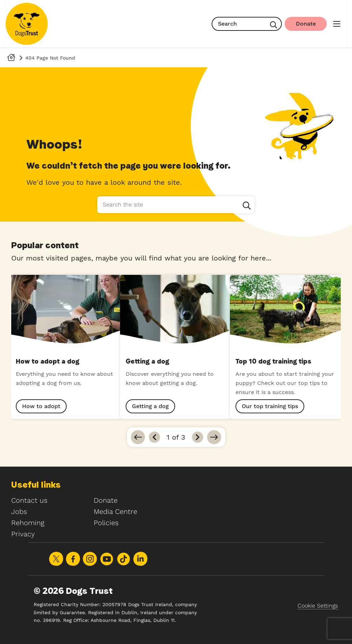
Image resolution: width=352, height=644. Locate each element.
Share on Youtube (107, 559)
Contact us (29, 500)
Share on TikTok (124, 559)
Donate (106, 500)
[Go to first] (138, 437)
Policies (106, 523)
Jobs (19, 511)
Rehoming (28, 523)
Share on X (56, 559)
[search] (247, 24)
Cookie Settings (318, 606)
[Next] (198, 437)
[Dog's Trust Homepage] (11, 58)
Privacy (23, 534)
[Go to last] (214, 437)
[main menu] (337, 24)
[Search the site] (176, 205)
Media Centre (115, 511)
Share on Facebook (73, 559)
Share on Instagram (90, 559)
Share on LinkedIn (140, 559)
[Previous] (154, 437)
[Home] (27, 24)
